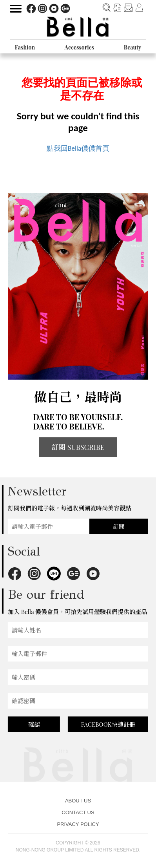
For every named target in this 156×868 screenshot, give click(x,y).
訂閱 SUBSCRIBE (78, 447)
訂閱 (119, 526)
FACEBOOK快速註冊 (108, 724)
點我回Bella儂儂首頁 (78, 148)
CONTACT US (78, 812)
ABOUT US (78, 801)
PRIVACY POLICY (78, 824)
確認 (34, 724)
